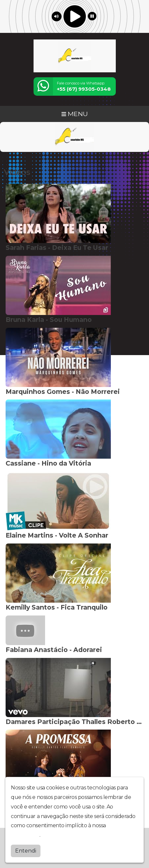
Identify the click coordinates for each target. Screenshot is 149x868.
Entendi (26, 851)
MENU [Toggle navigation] (75, 114)
